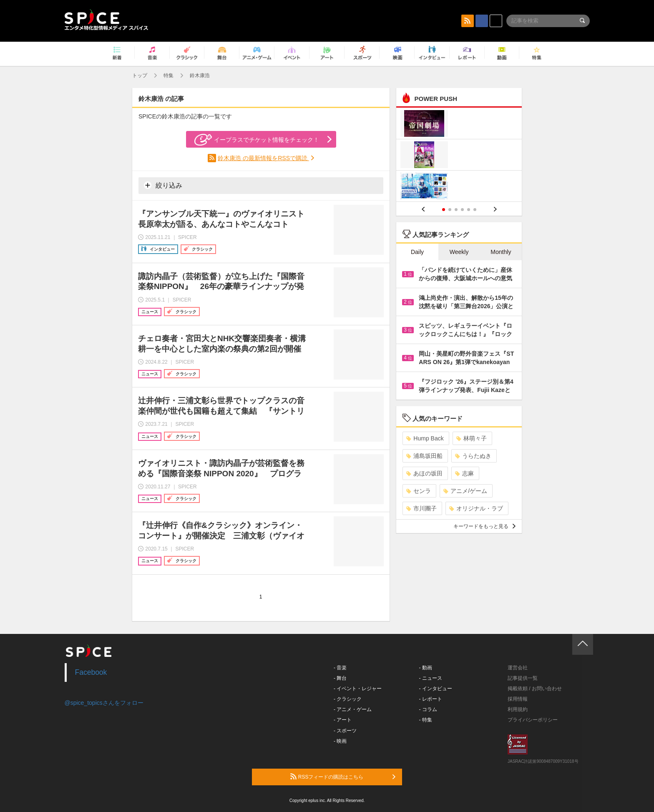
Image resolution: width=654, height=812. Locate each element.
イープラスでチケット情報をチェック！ (257, 140)
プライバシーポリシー (533, 720)
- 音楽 (340, 668)
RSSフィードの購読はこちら (343, 777)
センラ (419, 491)
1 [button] (444, 210)
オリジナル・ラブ (476, 508)
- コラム (428, 709)
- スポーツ (345, 731)
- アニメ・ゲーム (353, 709)
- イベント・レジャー (358, 689)
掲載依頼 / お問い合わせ (535, 689)
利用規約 (518, 709)
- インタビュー (436, 689)
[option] (459, 156)
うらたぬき (473, 456)
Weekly (459, 252)
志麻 (464, 473)
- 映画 (340, 741)
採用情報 (518, 699)
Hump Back (425, 438)
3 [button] (456, 210)
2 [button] (450, 210)
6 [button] (475, 210)
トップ (140, 75)
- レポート (431, 699)
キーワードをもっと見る (484, 526)
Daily (417, 252)
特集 (169, 75)
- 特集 (426, 720)
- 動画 (426, 668)
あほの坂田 (424, 473)
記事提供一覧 (523, 678)
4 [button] (462, 210)
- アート (343, 720)
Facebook (91, 672)
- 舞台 (340, 678)
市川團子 (421, 508)
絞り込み (163, 185)
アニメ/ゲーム (465, 491)
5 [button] (469, 210)
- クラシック (348, 699)
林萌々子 (472, 438)
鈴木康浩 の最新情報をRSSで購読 (263, 158)
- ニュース (431, 678)
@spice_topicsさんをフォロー (104, 703)
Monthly (501, 252)
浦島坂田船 (424, 456)
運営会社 (518, 668)
